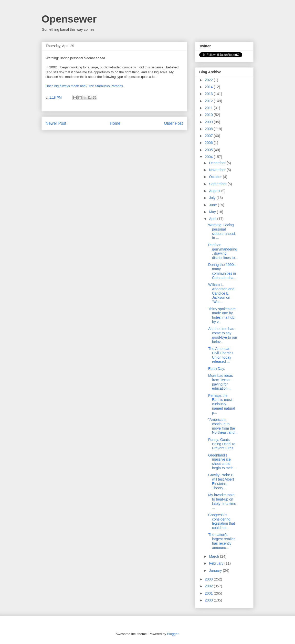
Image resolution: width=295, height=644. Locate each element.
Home (115, 123)
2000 (209, 600)
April (213, 219)
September (218, 184)
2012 (209, 101)
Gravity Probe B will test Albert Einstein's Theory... (221, 481)
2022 (209, 80)
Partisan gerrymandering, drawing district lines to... (223, 251)
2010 (209, 115)
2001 (209, 593)
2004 (209, 157)
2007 (209, 136)
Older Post (173, 123)
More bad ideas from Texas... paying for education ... (221, 382)
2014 (209, 87)
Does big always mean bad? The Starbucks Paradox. (85, 86)
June (213, 205)
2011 (209, 108)
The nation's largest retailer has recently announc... (222, 541)
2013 (209, 94)
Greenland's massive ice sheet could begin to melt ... (222, 462)
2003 (209, 579)
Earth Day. (217, 369)
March (214, 556)
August (215, 191)
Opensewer (69, 19)
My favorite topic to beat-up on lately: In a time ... (222, 501)
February (217, 563)
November (218, 170)
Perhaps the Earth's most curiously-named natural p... (222, 404)
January (216, 570)
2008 (209, 129)
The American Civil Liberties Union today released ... (221, 355)
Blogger (173, 634)
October (216, 177)
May (213, 212)
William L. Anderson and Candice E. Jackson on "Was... (221, 293)
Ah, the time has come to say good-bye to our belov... (223, 335)
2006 (209, 143)
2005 (209, 150)
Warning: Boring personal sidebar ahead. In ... (222, 231)
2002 (209, 586)
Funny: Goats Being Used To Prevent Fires (222, 444)
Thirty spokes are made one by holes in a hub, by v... (222, 315)
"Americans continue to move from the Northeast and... (223, 426)
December (218, 163)
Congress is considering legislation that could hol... (222, 521)
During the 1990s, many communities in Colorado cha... (222, 271)
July (213, 198)
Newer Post (56, 123)
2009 (209, 122)
